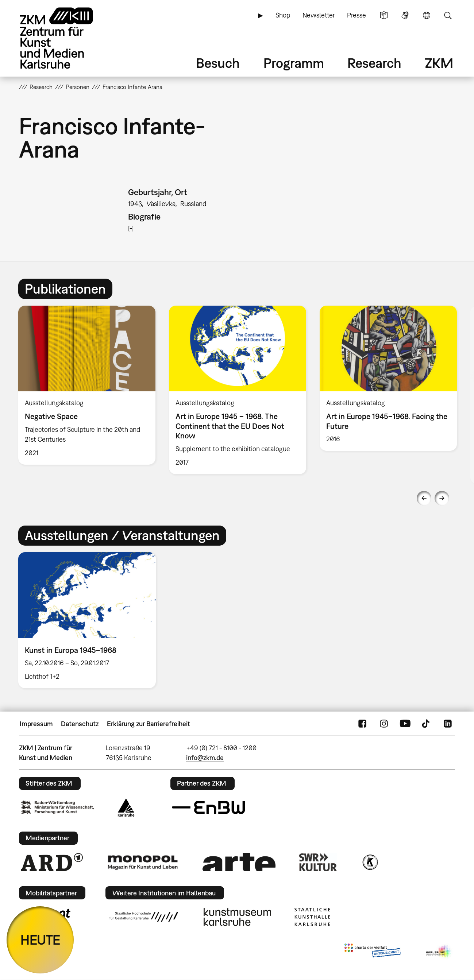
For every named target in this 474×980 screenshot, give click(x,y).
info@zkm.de (205, 758)
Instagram (384, 724)
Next (442, 498)
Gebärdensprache (405, 15)
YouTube (405, 724)
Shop (283, 15)
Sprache (427, 15)
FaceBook (362, 724)
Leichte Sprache (384, 15)
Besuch (218, 63)
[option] (87, 385)
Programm (294, 63)
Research (374, 63)
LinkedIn (448, 724)
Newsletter (319, 15)
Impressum (36, 724)
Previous (424, 498)
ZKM (439, 63)
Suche (448, 15)
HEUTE (40, 940)
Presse (357, 15)
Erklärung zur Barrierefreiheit (149, 724)
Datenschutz (80, 724)
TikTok (427, 724)
